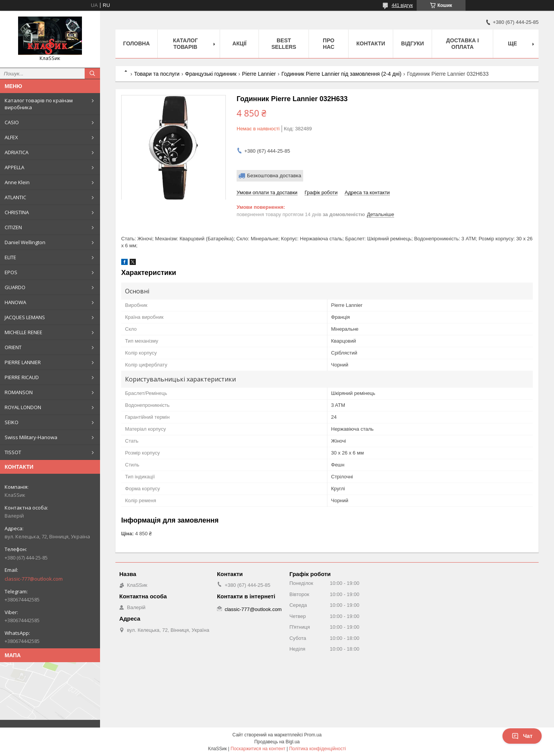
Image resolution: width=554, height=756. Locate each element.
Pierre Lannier (259, 74)
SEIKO (12, 422)
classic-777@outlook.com (34, 579)
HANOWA (15, 302)
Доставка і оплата (463, 44)
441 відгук (402, 5)
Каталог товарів (186, 44)
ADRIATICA (17, 152)
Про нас (329, 44)
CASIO (12, 122)
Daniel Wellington (25, 242)
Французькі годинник (211, 74)
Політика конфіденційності (317, 749)
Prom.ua (313, 735)
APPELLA (14, 167)
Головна (136, 43)
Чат (522, 736)
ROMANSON (19, 392)
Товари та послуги (157, 74)
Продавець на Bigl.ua (277, 742)
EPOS (11, 272)
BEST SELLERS (284, 44)
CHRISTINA (17, 212)
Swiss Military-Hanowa (31, 437)
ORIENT (13, 347)
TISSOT (13, 452)
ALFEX (11, 137)
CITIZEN (13, 227)
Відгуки (413, 43)
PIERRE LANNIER (23, 362)
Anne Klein (17, 182)
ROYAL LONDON (23, 407)
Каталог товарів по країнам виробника (39, 104)
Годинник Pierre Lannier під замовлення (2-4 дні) (341, 74)
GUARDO (15, 287)
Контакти (371, 43)
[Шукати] (92, 73)
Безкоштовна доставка (274, 176)
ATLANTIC (15, 197)
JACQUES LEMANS (25, 317)
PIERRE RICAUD (22, 377)
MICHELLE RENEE (23, 332)
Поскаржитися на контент (258, 749)
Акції (239, 43)
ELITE (10, 257)
